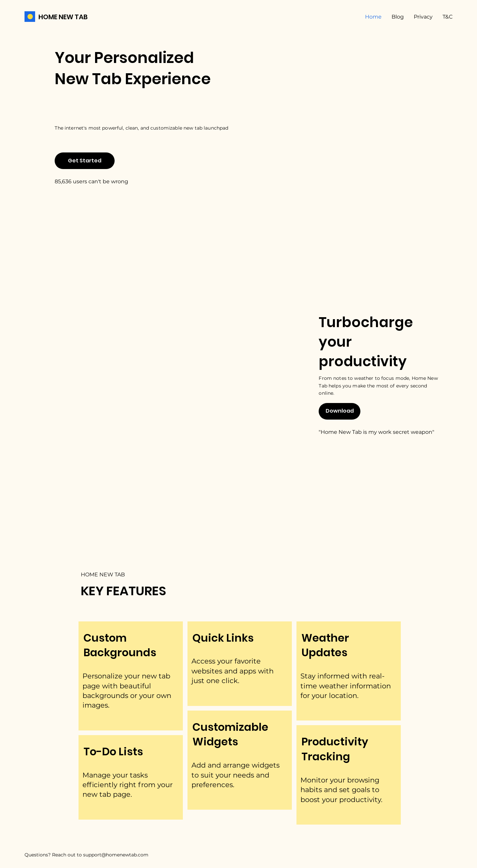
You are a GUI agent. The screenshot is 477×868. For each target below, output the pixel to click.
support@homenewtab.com (116, 855)
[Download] (340, 411)
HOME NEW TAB (63, 17)
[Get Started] (85, 161)
